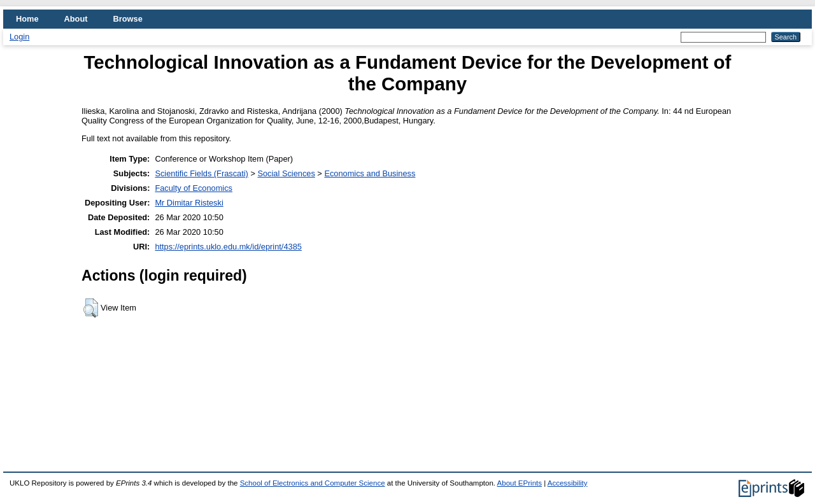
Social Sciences (286, 173)
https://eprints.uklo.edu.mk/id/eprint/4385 (228, 247)
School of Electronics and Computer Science (313, 483)
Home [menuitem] (27, 19)
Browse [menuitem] (128, 19)
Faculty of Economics (194, 188)
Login (19, 37)
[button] (91, 308)
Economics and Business (370, 173)
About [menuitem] (76, 19)
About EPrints (520, 483)
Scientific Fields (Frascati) (201, 173)
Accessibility (568, 483)
